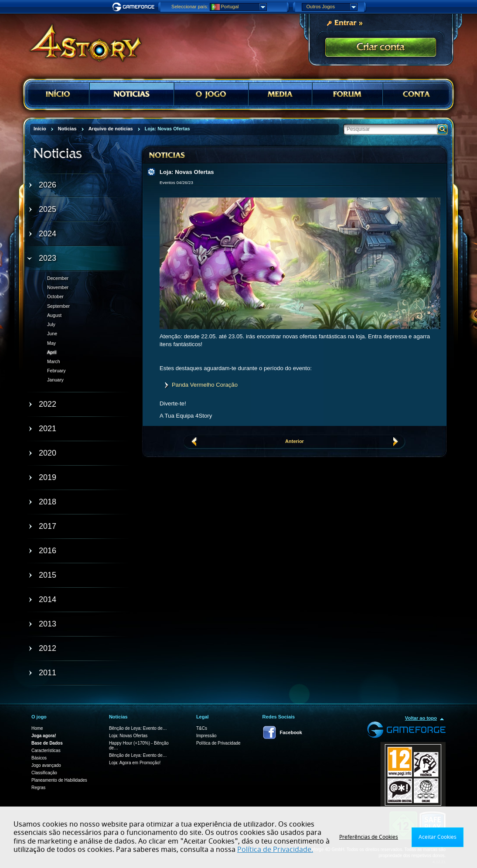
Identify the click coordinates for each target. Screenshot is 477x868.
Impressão (206, 736)
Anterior (295, 441)
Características (46, 751)
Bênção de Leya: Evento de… (138, 728)
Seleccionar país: (190, 7)
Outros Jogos (332, 7)
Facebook (291, 732)
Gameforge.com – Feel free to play (135, 7)
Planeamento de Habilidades (59, 780)
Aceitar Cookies (438, 837)
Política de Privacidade (218, 743)
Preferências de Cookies (369, 837)
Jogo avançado (46, 765)
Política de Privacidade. (275, 850)
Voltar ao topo (421, 718)
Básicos (39, 758)
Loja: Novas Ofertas (128, 736)
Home (37, 728)
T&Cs (202, 728)
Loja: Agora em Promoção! (135, 763)
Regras (38, 788)
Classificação (44, 773)
